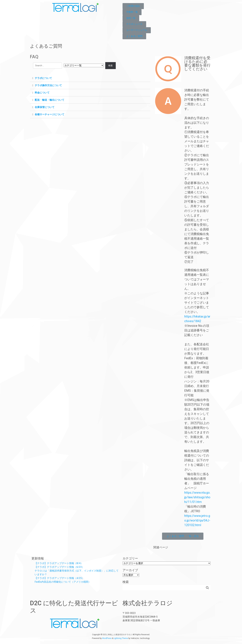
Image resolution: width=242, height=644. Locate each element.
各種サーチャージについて (50, 114)
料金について (42, 93)
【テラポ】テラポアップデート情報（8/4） (59, 563)
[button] (133, 6)
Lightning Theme (121, 638)
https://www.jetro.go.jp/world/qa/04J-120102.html (197, 520)
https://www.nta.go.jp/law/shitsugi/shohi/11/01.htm (197, 497)
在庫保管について (45, 107)
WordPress (107, 638)
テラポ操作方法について (48, 85)
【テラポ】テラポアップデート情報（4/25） (59, 578)
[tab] (90, 78)
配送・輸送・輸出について (50, 100)
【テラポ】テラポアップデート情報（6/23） (59, 567)
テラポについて (43, 78)
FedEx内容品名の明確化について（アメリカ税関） (63, 582)
